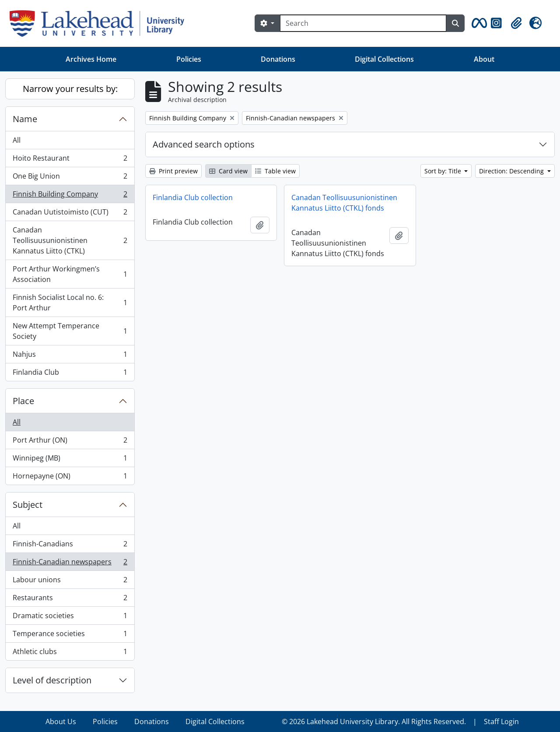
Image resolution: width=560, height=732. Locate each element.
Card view (228, 171)
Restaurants (70, 600)
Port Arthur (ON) (70, 442)
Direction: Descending (512, 171)
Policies (189, 59)
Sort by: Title (444, 171)
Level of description (52, 680)
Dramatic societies (70, 618)
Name (25, 119)
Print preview (173, 171)
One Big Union (70, 178)
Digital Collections (384, 59)
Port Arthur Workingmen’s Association (70, 274)
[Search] (363, 23)
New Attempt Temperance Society (70, 331)
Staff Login (501, 721)
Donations (278, 59)
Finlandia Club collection (193, 197)
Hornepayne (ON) (70, 478)
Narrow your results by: (70, 89)
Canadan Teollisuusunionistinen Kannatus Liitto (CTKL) (70, 240)
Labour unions (70, 582)
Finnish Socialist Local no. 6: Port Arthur (70, 303)
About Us (61, 721)
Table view (275, 171)
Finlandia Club (70, 374)
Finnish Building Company (70, 196)
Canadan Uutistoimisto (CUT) (70, 214)
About (484, 59)
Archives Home (91, 59)
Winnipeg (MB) (70, 460)
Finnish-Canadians (70, 546)
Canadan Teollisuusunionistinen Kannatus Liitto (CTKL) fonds (344, 203)
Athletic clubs (70, 653)
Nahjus (70, 356)
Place (23, 401)
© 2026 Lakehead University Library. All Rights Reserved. (374, 721)
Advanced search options (204, 144)
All (17, 140)
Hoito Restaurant (70, 160)
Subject (28, 505)
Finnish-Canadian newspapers (70, 564)
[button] (478, 23)
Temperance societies (70, 635)
